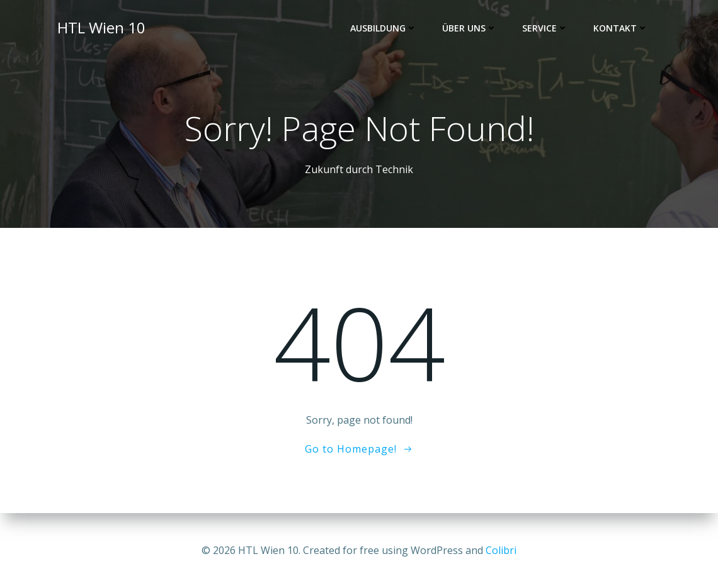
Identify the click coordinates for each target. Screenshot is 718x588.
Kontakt (621, 29)
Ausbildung (384, 29)
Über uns (470, 29)
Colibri (501, 550)
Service (546, 29)
